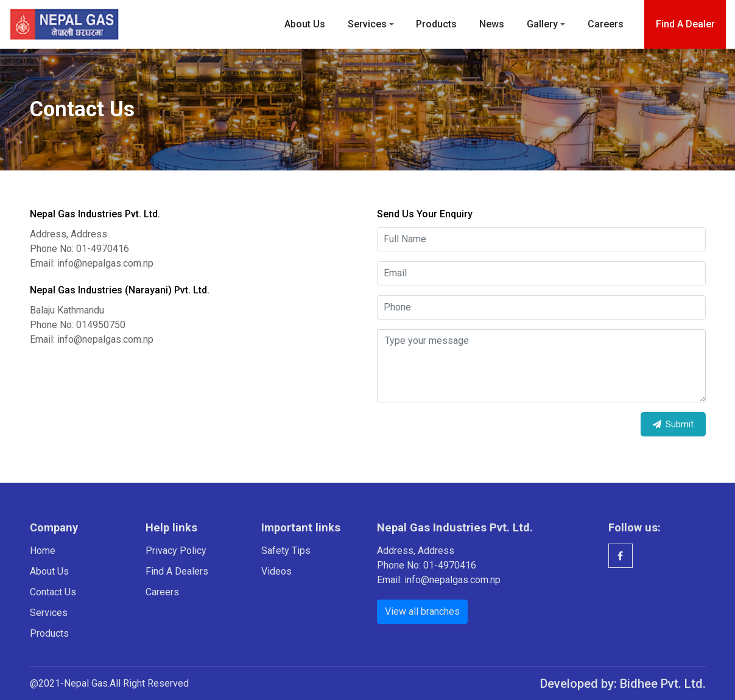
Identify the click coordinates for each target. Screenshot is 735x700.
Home (43, 551)
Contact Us (53, 592)
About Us (305, 24)
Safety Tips (286, 551)
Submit (673, 424)
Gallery (542, 24)
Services (367, 24)
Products (436, 24)
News (492, 24)
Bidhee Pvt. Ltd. (663, 684)
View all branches (422, 611)
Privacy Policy (176, 551)
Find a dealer (685, 24)
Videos (276, 571)
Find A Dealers (177, 571)
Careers (606, 24)
